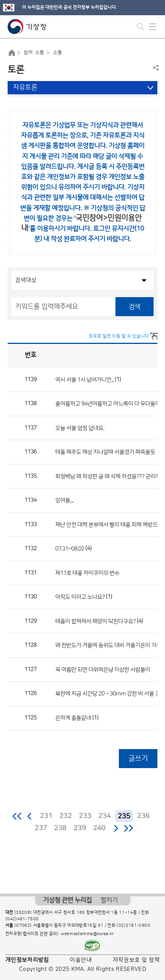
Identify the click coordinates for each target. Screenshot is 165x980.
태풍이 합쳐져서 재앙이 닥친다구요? (95, 621)
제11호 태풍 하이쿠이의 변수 (87, 573)
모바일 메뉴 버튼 (153, 27)
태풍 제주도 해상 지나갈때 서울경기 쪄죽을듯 (105, 452)
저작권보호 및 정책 (136, 960)
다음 (116, 828)
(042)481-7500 (22, 919)
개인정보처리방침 (27, 960)
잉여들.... (64, 500)
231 (46, 816)
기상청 (27, 27)
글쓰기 (138, 758)
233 (85, 816)
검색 (135, 307)
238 (60, 828)
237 (41, 828)
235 (124, 816)
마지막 (128, 828)
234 (105, 816)
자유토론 (25, 87)
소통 (58, 52)
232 (66, 816)
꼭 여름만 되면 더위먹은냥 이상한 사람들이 (103, 669)
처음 (17, 816)
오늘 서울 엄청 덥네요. (80, 428)
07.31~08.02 (70, 549)
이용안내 (81, 960)
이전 (30, 816)
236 (143, 816)
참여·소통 (34, 52)
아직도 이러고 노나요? (80, 597)
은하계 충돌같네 (73, 718)
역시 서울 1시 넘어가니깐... (84, 379)
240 (99, 828)
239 (80, 828)
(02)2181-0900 (133, 926)
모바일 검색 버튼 (140, 27)
